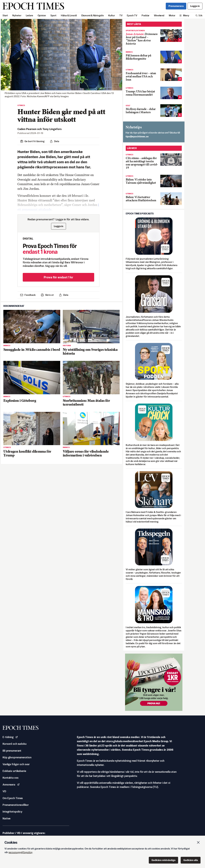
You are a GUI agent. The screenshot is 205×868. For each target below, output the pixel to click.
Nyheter (17, 15)
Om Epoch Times (13, 798)
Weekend (159, 15)
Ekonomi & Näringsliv (93, 15)
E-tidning (10, 737)
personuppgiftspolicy (20, 852)
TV (121, 15)
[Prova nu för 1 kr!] (154, 682)
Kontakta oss (10, 778)
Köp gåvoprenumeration (17, 757)
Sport (53, 15)
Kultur (112, 15)
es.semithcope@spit (137, 136)
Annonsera (11, 785)
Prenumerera (176, 6)
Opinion (42, 15)
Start (5, 15)
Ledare (29, 15)
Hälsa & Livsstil (69, 15)
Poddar (146, 15)
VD (4, 791)
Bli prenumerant (12, 751)
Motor (172, 15)
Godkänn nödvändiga (163, 860)
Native (6, 818)
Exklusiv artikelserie (14, 771)
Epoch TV (132, 15)
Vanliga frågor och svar (16, 764)
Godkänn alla (191, 860)
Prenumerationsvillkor (16, 805)
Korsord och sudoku (14, 744)
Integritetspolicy (12, 812)
